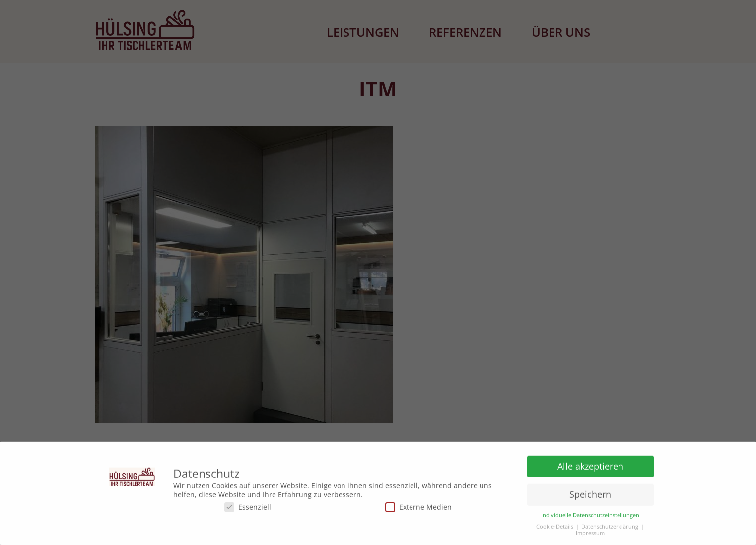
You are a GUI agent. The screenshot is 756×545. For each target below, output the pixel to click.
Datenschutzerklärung (610, 525)
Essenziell (248, 505)
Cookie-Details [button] (555, 525)
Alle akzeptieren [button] (590, 464)
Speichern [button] (590, 492)
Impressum (590, 531)
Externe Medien (418, 505)
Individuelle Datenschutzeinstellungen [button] (590, 513)
